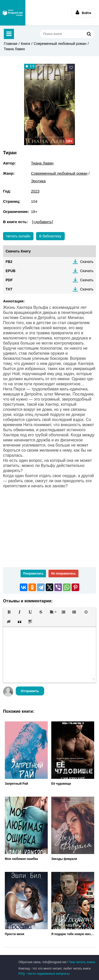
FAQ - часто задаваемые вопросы (44, 974)
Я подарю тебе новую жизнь (73, 934)
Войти (83, 12)
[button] (9, 612)
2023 (35, 191)
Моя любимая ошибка (21, 859)
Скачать (87, 262)
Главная (11, 44)
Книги (26, 44)
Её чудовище (61, 784)
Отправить (30, 691)
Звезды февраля (64, 859)
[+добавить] (42, 222)
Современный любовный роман (60, 44)
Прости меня (14, 934)
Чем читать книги (82, 962)
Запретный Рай (16, 784)
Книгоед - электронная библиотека (13, 13)
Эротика (38, 181)
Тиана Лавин (14, 49)
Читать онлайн (18, 236)
